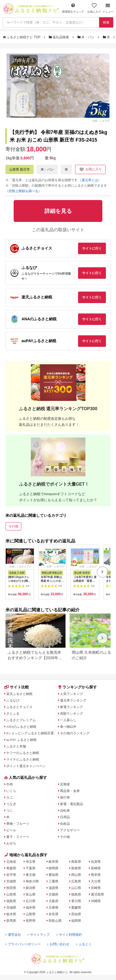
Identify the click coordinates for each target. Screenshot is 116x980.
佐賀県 (96, 862)
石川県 (31, 901)
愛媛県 (76, 908)
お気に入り (94, 8)
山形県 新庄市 (20, 169)
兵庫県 (53, 908)
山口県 (76, 888)
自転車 (65, 811)
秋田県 (11, 888)
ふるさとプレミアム (21, 720)
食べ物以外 (68, 727)
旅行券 (65, 797)
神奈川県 (32, 881)
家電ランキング (72, 707)
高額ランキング (72, 714)
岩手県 (11, 875)
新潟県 (31, 888)
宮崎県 (96, 888)
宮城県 (11, 881)
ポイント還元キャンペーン (26, 766)
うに (10, 811)
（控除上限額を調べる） (23, 191)
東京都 (31, 875)
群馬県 (11, 921)
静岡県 (53, 868)
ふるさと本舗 (16, 746)
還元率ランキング (73, 700)
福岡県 (76, 921)
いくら (11, 791)
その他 (13, 526)
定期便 (65, 784)
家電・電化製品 (72, 804)
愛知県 (53, 875)
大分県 (96, 881)
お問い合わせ (58, 944)
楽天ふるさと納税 (19, 694)
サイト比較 (17, 687)
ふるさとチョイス (19, 707)
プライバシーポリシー (23, 944)
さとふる (13, 714)
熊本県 (96, 875)
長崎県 (96, 868)
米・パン (87, 37)
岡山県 (76, 875)
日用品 (65, 817)
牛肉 (10, 784)
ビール (11, 830)
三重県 (53, 881)
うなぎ (11, 804)
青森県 (11, 868)
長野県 (31, 921)
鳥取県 (76, 862)
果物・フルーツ (18, 824)
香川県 (76, 901)
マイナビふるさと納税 (23, 759)
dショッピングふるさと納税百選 (30, 733)
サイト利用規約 (69, 935)
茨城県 (11, 908)
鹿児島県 (97, 894)
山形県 (11, 894)
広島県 (76, 881)
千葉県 (31, 868)
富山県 (31, 894)
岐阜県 (53, 862)
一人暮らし (68, 720)
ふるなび (13, 700)
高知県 (76, 914)
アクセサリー (70, 830)
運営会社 (13, 935)
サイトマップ (39, 935)
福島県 (11, 901)
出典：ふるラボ (101, 121)
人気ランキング (72, 694)
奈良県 (53, 914)
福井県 (31, 908)
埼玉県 (31, 862)
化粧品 (65, 824)
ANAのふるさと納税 (21, 727)
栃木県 (11, 914)
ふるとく (84, 944)
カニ (10, 797)
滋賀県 (53, 888)
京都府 (53, 894)
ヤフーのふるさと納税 (23, 753)
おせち (11, 843)
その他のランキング (75, 733)
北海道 (11, 862)
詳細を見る (24, 60)
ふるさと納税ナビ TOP (22, 37)
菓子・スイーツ (18, 837)
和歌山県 (55, 921)
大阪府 (53, 901)
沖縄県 (96, 901)
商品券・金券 (70, 791)
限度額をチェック (73, 8)
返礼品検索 (60, 37)
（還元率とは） (90, 180)
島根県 (76, 868)
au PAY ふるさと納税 (21, 740)
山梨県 (31, 914)
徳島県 (76, 894)
